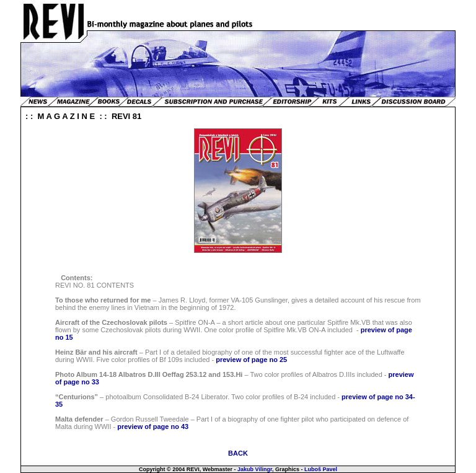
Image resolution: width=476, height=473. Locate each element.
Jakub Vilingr (255, 469)
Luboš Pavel (321, 469)
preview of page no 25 (251, 360)
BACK (238, 453)
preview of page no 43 (153, 427)
